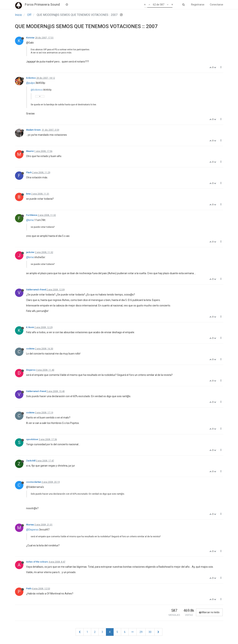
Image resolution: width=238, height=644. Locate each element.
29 (141, 632)
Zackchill (31, 461)
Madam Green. (34, 130)
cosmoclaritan (34, 482)
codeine (30, 349)
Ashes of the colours (37, 562)
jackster (30, 252)
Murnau (30, 525)
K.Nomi (30, 327)
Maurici (30, 151)
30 (150, 632)
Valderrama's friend (36, 290)
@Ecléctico (37, 90)
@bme (30, 220)
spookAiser (32, 439)
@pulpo (31, 83)
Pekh (29, 589)
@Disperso (32, 530)
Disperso (31, 370)
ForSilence (32, 215)
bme (28, 194)
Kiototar (30, 38)
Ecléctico (31, 78)
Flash (29, 173)
